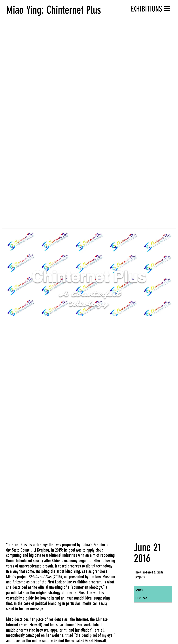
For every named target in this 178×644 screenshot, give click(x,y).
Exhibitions (146, 9)
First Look (141, 598)
